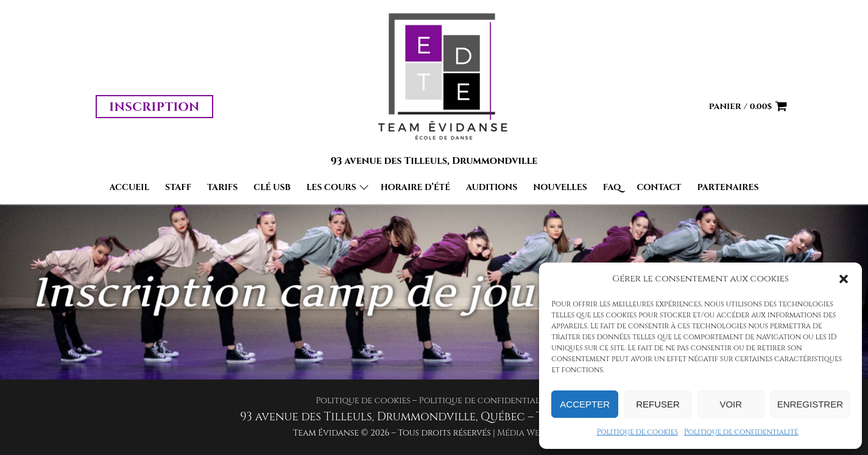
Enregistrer (810, 404)
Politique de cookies (637, 432)
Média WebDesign (536, 433)
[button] (844, 279)
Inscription (154, 107)
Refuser (658, 404)
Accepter (585, 404)
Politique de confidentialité (741, 432)
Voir (731, 404)
